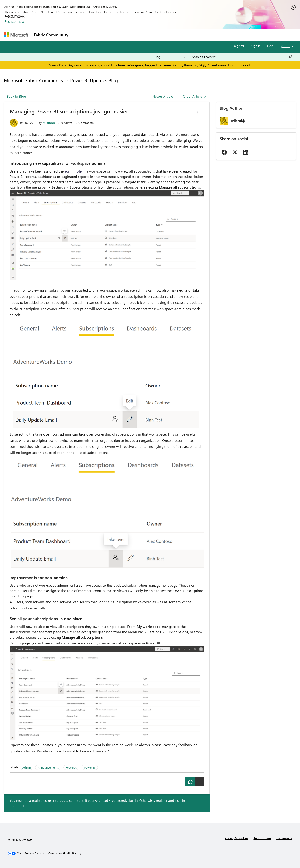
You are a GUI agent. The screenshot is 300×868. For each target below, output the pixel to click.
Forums (78, 35)
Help (270, 46)
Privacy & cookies (236, 838)
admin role (73, 171)
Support (192, 35)
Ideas (116, 35)
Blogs (156, 35)
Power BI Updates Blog (94, 80)
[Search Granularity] (170, 57)
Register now (14, 21)
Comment (17, 806)
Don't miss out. (240, 65)
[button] (197, 112)
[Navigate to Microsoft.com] (16, 35)
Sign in (256, 46)
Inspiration (98, 35)
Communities (136, 35)
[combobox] (242, 57)
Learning (173, 35)
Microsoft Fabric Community (34, 80)
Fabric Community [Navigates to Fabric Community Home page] (51, 35)
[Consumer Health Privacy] (65, 853)
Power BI (90, 767)
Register (239, 46)
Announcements (48, 767)
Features (71, 767)
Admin (27, 767)
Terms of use (262, 838)
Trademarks (284, 838)
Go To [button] (285, 46)
